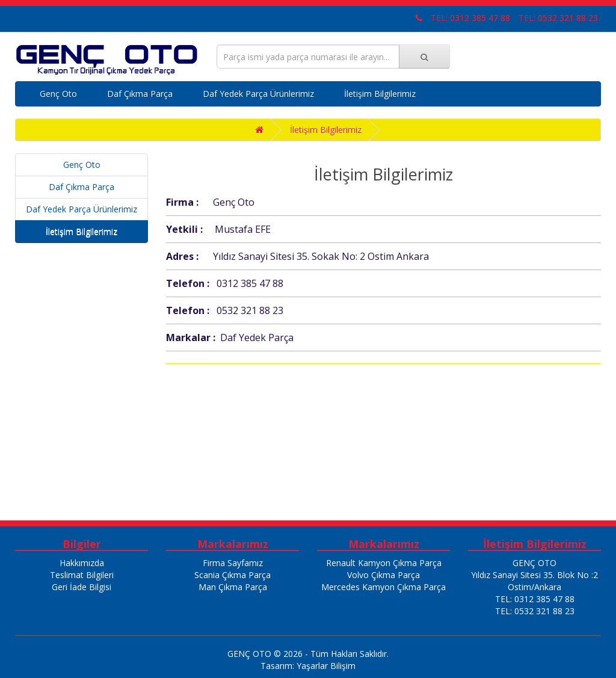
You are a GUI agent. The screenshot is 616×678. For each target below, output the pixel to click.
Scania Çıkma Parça (233, 575)
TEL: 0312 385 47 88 (470, 18)
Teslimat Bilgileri (82, 575)
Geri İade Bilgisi (82, 587)
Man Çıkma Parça (233, 587)
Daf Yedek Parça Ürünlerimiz (258, 94)
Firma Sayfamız (233, 563)
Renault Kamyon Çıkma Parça (384, 563)
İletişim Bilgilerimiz (380, 94)
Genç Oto (58, 94)
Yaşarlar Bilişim (326, 666)
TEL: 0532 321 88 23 (558, 18)
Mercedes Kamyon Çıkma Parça (383, 587)
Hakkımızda (82, 563)
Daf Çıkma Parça (140, 94)
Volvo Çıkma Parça (383, 575)
